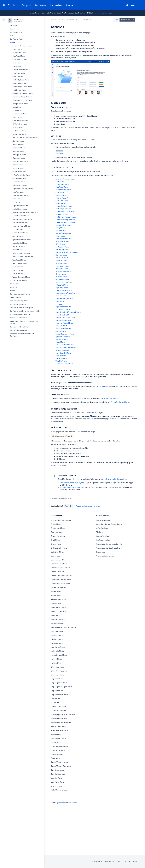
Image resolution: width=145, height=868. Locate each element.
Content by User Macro (20, 83)
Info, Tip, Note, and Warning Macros (25, 138)
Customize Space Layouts (105, 556)
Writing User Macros (111, 399)
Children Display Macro (21, 70)
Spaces (13, 29)
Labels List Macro (19, 148)
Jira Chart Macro (18, 141)
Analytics (13, 287)
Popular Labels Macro (20, 206)
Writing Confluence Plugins (120, 402)
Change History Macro (20, 59)
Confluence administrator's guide (22, 308)
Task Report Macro (19, 260)
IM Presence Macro (19, 131)
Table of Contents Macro (21, 253)
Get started (14, 25)
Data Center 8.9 (128, 20)
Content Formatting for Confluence (72, 487)
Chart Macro (17, 63)
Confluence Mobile (17, 39)
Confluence (62, 803)
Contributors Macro (19, 90)
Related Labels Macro (20, 223)
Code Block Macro (19, 73)
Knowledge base (56, 5)
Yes (66, 506)
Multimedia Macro (19, 158)
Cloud (116, 20)
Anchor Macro (17, 49)
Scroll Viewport (72, 803)
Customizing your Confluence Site (108, 548)
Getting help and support (19, 330)
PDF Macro (16, 202)
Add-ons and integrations (19, 301)
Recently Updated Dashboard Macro (25, 212)
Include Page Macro (19, 134)
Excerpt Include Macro (20, 104)
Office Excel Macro (19, 172)
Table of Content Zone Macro (23, 257)
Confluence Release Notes (19, 327)
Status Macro (17, 250)
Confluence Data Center (18, 318)
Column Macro (18, 76)
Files (12, 36)
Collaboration (15, 284)
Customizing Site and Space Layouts (109, 544)
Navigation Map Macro (20, 161)
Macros (13, 42)
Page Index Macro (19, 182)
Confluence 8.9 (19, 19)
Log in (133, 5)
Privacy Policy (97, 862)
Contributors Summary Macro (23, 93)
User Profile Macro (19, 270)
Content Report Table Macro (22, 87)
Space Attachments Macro (22, 240)
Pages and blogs (16, 32)
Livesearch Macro (19, 151)
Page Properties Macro (20, 185)
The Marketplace (102, 387)
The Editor (100, 532)
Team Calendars (16, 297)
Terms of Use (109, 862)
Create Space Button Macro (22, 100)
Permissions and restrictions (20, 294)
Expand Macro (17, 110)
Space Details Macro (20, 243)
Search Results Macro (20, 233)
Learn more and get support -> (104, 13)
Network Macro (18, 165)
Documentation (40, 5)
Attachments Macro (19, 53)
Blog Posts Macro (19, 56)
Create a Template (103, 536)
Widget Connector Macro (21, 277)
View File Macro (18, 274)
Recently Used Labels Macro (22, 219)
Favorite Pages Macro (20, 114)
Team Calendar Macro (20, 263)
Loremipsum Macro (19, 155)
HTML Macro (17, 127)
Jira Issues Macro (19, 144)
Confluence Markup (103, 540)
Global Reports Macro (20, 121)
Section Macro (18, 236)
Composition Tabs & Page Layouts (72, 483)
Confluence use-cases (18, 304)
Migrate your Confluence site (20, 314)
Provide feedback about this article (88, 506)
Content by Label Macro (21, 80)
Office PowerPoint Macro (21, 175)
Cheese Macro (18, 66)
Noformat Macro (18, 168)
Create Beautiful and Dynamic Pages (109, 524)
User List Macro (18, 267)
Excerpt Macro (18, 107)
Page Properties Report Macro (23, 189)
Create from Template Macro (22, 97)
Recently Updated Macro (21, 216)
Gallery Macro (17, 117)
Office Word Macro (19, 178)
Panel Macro (17, 199)
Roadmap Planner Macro (21, 226)
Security (119, 862)
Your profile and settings (19, 280)
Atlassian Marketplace (113, 479)
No (71, 506)
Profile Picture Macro (20, 209)
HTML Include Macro (20, 124)
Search (127, 5)
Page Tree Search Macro (21, 195)
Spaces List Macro (19, 246)
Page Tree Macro (18, 192)
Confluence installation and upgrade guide (25, 311)
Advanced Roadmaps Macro (22, 46)
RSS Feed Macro (18, 229)
